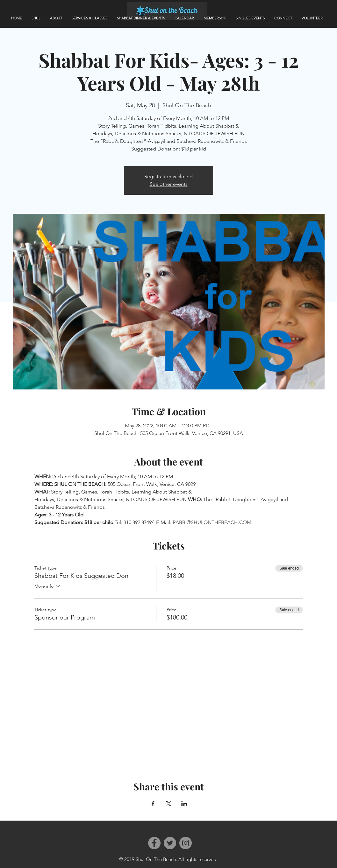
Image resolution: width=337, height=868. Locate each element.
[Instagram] (186, 843)
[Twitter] (170, 843)
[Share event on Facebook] (153, 804)
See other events (169, 184)
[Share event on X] (169, 804)
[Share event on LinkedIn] (184, 804)
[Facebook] (154, 843)
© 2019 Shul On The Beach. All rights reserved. (168, 859)
